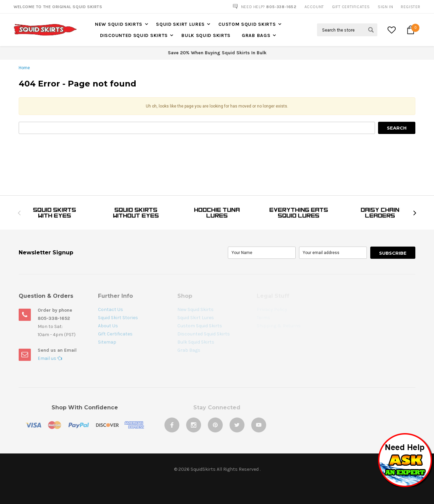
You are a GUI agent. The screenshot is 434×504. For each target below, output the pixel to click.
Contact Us (111, 309)
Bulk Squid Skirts (206, 35)
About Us (108, 326)
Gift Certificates (115, 334)
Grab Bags (256, 35)
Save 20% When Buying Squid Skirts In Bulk (217, 53)
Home (24, 68)
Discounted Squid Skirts (134, 35)
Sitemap (107, 342)
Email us (50, 358)
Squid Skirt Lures (180, 24)
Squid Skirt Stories (118, 318)
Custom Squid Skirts (247, 24)
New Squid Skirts (119, 24)
